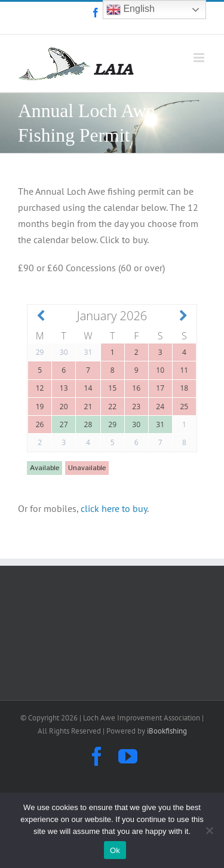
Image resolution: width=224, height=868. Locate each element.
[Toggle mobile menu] (200, 58)
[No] (209, 830)
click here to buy (114, 508)
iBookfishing (167, 731)
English (131, 10)
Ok (115, 850)
